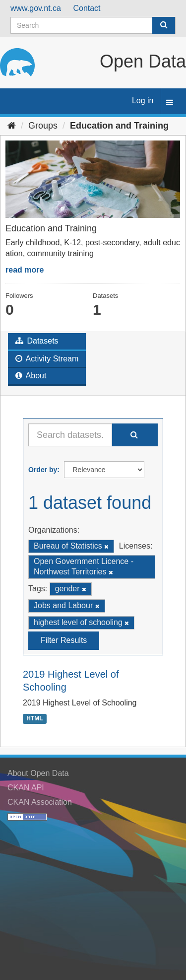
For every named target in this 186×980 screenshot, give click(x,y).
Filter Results (64, 640)
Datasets (37, 341)
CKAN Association (40, 802)
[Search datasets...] (70, 435)
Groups (43, 126)
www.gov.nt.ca (36, 8)
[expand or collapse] (170, 103)
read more (25, 270)
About (31, 376)
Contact (87, 8)
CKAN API (26, 788)
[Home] (12, 126)
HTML (34, 719)
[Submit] (164, 25)
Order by (43, 470)
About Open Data (38, 773)
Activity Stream (47, 359)
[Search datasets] (93, 25)
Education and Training (119, 126)
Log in (143, 101)
